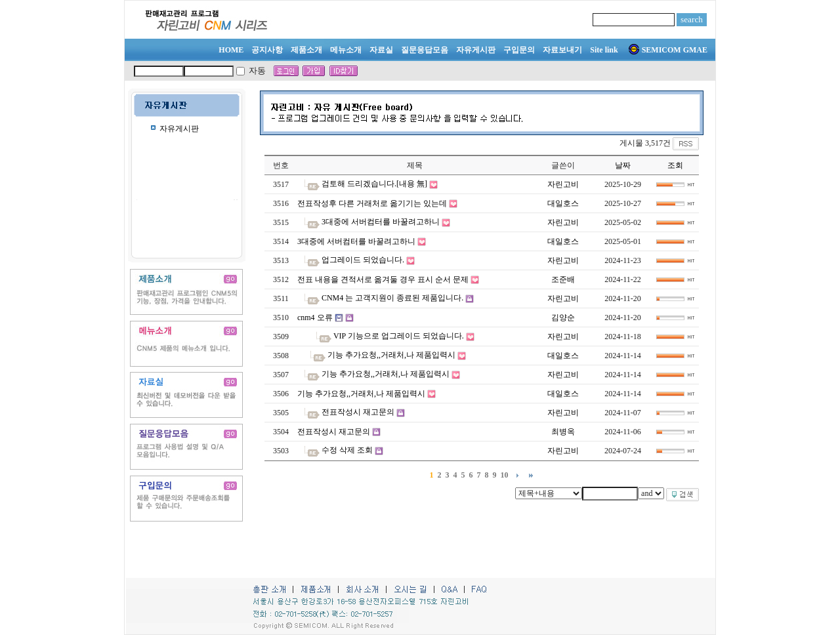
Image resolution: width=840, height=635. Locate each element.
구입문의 (519, 50)
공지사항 (267, 50)
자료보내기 (562, 50)
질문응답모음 (425, 50)
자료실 (381, 50)
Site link (604, 50)
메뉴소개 (346, 50)
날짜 (623, 165)
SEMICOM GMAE (668, 50)
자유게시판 (476, 50)
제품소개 (306, 50)
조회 (675, 165)
